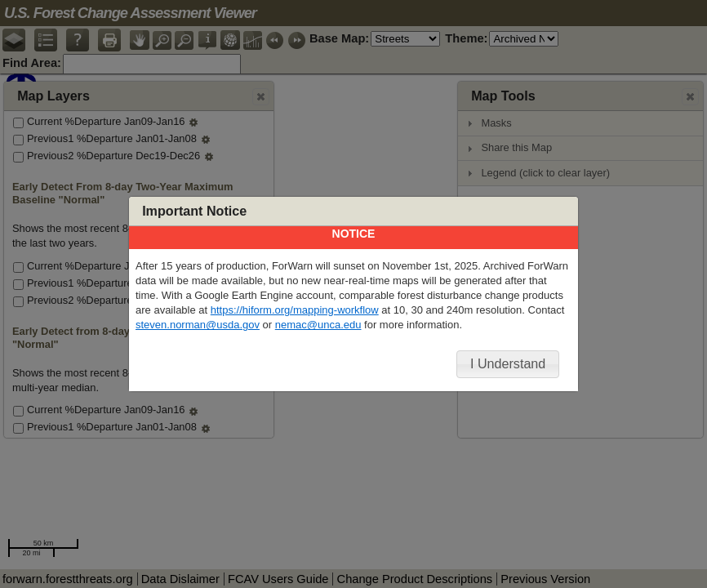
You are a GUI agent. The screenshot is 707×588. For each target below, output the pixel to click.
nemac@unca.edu (318, 325)
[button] (508, 364)
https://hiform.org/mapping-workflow (295, 310)
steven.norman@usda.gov (198, 325)
